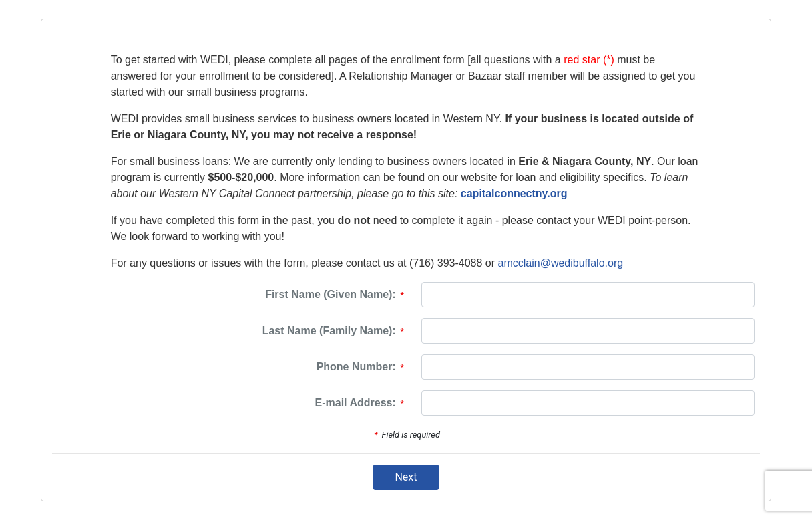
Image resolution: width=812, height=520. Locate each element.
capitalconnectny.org (514, 193)
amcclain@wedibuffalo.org (561, 263)
